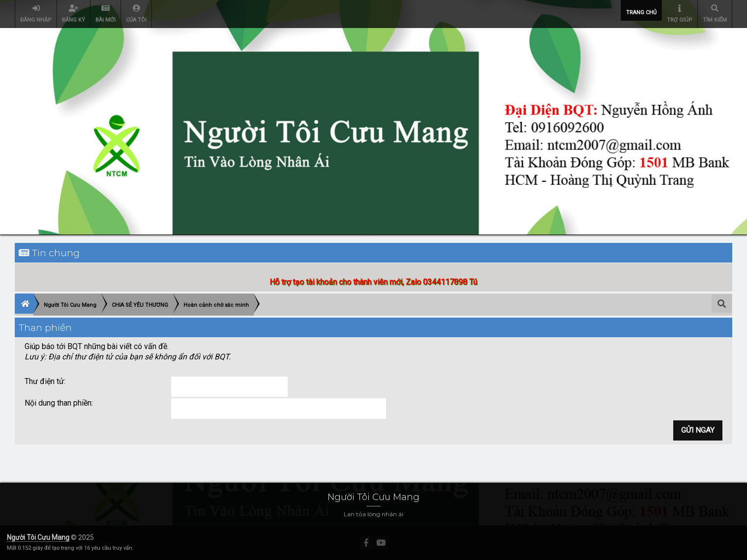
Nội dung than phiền (58, 403)
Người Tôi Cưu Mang (38, 537)
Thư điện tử (44, 381)
